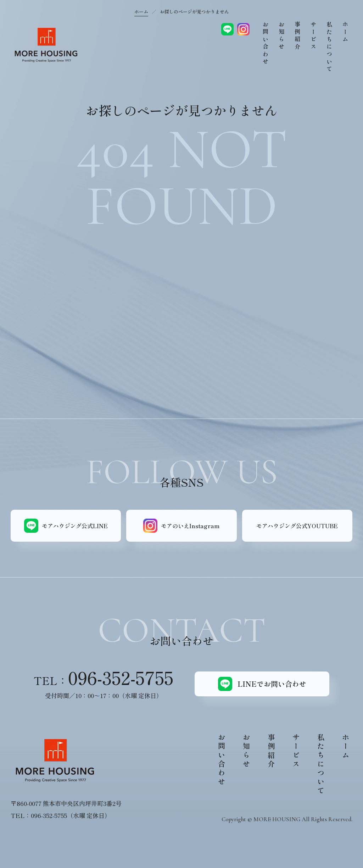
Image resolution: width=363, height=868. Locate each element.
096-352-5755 (121, 677)
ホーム (141, 12)
